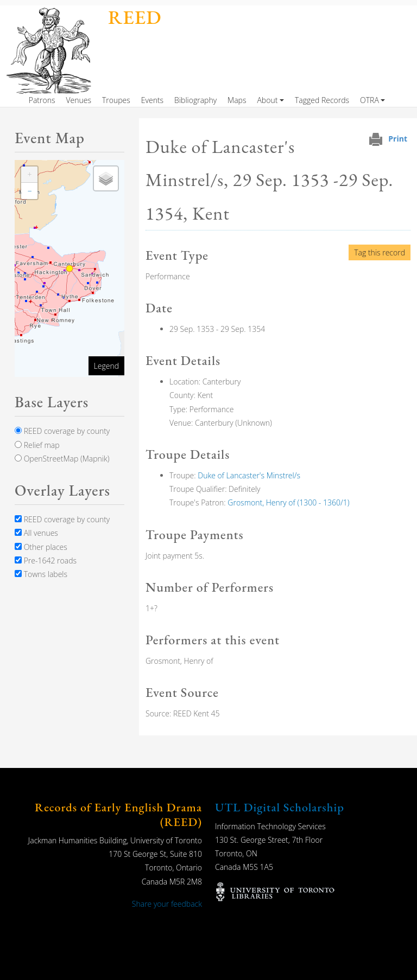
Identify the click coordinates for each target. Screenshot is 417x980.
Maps (237, 100)
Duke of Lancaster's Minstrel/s (249, 475)
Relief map (37, 445)
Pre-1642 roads (46, 561)
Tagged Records (322, 100)
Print (398, 139)
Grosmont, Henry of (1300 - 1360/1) (288, 502)
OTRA (369, 100)
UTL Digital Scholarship (280, 807)
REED (135, 17)
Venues (78, 100)
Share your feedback (167, 904)
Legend (106, 366)
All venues (36, 533)
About (267, 100)
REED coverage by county (62, 431)
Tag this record (380, 252)
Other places (41, 547)
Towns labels (41, 574)
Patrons (42, 100)
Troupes (116, 100)
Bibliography (195, 100)
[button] (29, 175)
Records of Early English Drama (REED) (118, 814)
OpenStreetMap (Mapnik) (62, 459)
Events (152, 100)
